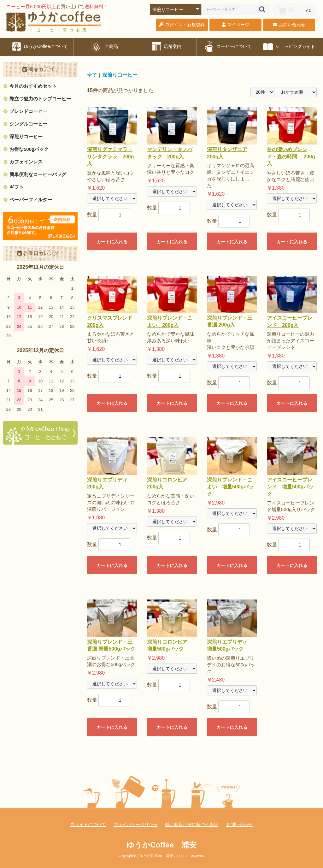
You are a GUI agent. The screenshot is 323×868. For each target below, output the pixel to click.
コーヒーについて (227, 46)
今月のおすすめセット (33, 86)
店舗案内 (166, 46)
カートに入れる (112, 242)
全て (92, 75)
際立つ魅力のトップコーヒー (40, 99)
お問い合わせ (239, 824)
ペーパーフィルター (31, 200)
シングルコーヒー (28, 124)
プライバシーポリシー (136, 824)
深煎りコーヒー (26, 136)
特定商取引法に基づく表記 (192, 824)
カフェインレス (26, 162)
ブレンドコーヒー (28, 111)
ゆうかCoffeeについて (39, 46)
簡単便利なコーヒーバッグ (38, 174)
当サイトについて (88, 824)
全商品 (104, 46)
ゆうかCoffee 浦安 (161, 845)
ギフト (17, 187)
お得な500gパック (29, 149)
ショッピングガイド (288, 46)
